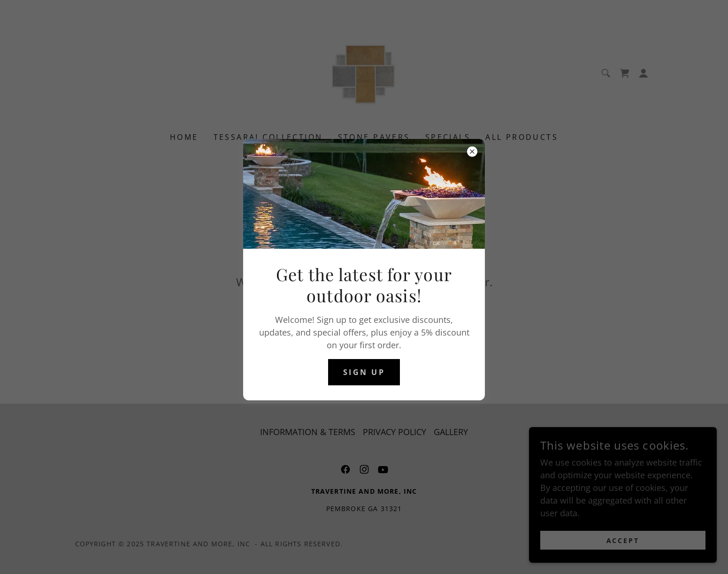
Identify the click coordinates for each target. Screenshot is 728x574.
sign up (364, 372)
